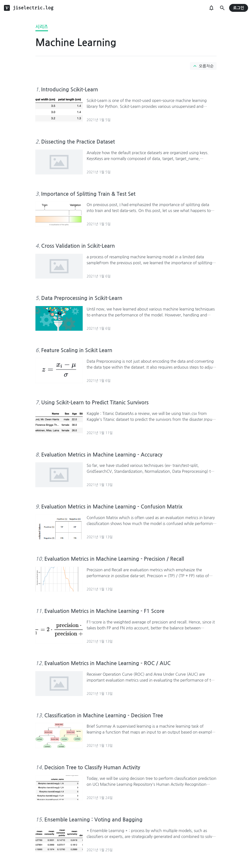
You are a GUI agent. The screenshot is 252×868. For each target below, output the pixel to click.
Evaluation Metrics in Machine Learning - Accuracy (102, 455)
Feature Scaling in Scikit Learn (77, 350)
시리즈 (42, 27)
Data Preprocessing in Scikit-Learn (82, 298)
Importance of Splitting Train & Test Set (88, 194)
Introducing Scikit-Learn (70, 90)
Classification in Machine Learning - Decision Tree (104, 715)
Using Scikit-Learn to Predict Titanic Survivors (95, 402)
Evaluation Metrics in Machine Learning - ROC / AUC (107, 663)
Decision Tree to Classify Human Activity (92, 767)
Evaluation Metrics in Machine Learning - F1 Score (104, 611)
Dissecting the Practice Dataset (78, 142)
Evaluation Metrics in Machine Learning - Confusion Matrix (112, 507)
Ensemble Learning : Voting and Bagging (93, 820)
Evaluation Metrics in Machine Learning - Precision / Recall (114, 559)
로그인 (239, 8)
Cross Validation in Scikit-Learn (78, 246)
